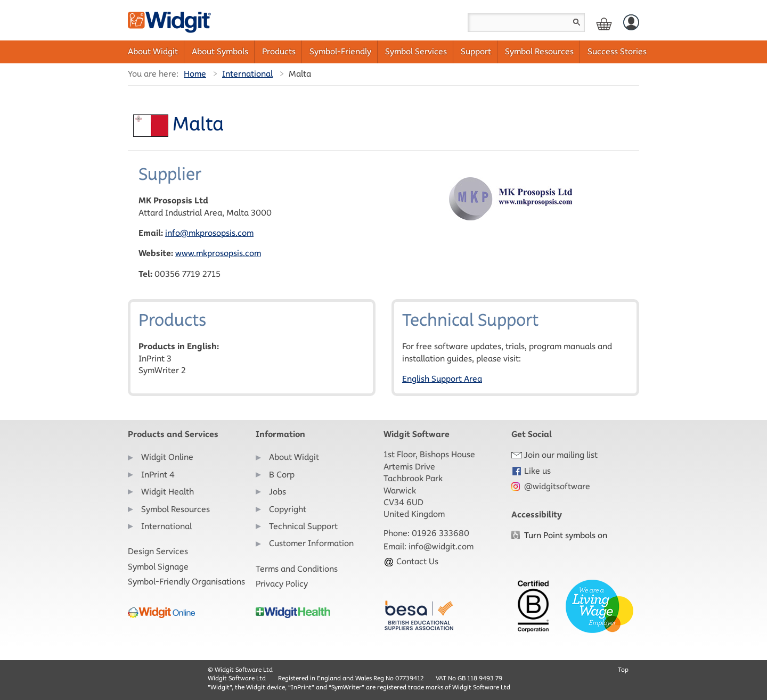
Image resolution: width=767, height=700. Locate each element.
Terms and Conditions (297, 569)
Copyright (288, 509)
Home (195, 74)
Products (279, 51)
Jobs (278, 492)
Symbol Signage (158, 567)
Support (476, 51)
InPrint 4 (158, 475)
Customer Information (311, 543)
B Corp (282, 475)
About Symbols (220, 51)
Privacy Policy (282, 584)
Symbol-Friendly (340, 51)
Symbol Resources (539, 51)
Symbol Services (416, 51)
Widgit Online (167, 457)
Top (623, 669)
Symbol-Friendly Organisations (186, 582)
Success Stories (617, 51)
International (247, 74)
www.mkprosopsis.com (218, 253)
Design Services (158, 551)
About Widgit (153, 51)
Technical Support (303, 526)
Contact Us (411, 561)
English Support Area (442, 379)
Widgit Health (168, 492)
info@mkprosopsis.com (209, 233)
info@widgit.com (441, 546)
